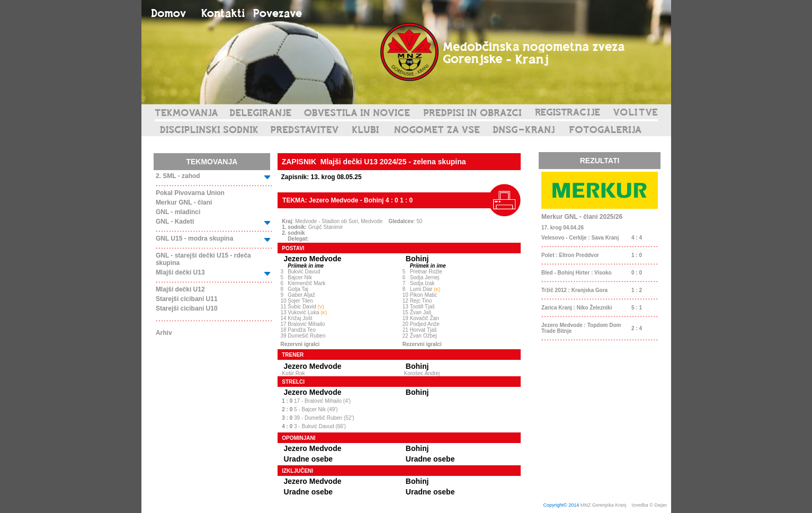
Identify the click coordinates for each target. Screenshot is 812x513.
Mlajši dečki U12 (180, 289)
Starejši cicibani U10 (187, 308)
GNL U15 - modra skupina (194, 238)
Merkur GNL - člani (184, 202)
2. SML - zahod (178, 176)
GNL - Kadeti (175, 222)
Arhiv (164, 333)
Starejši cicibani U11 (187, 299)
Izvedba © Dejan (650, 505)
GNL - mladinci (178, 212)
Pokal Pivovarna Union (190, 193)
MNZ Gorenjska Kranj (604, 505)
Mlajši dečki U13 (180, 272)
